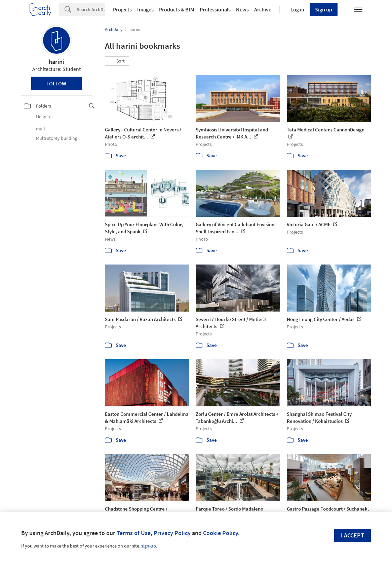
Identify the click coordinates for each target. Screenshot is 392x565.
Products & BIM (177, 9)
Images (145, 9)
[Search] (91, 9)
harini (56, 62)
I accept (352, 535)
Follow (56, 83)
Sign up (324, 9)
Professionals (215, 9)
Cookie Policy (221, 533)
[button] (117, 61)
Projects (122, 9)
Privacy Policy (172, 533)
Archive (263, 9)
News (242, 9)
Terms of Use (134, 533)
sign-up (149, 546)
